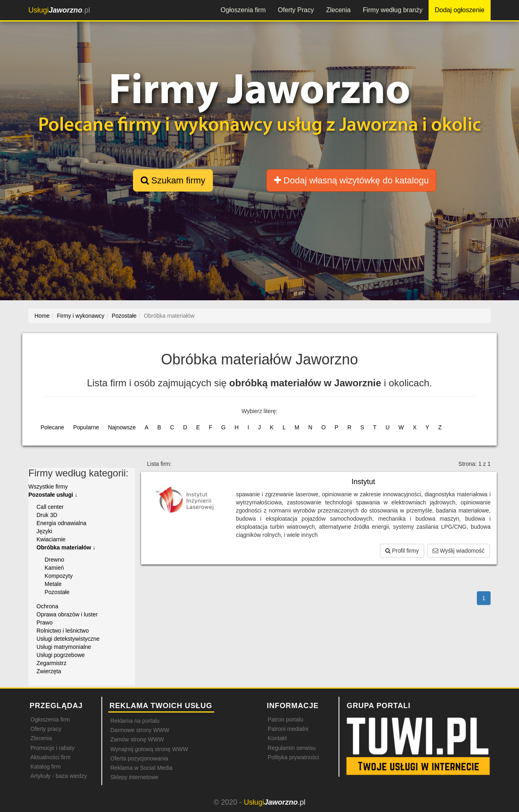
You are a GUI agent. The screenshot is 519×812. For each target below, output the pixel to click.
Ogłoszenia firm (243, 10)
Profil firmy (402, 551)
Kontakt (277, 738)
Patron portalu (285, 719)
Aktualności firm (50, 757)
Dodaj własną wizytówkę (351, 180)
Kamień (54, 568)
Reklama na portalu (135, 721)
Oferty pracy (46, 729)
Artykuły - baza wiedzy (59, 776)
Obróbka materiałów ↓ (66, 547)
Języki (44, 531)
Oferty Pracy (296, 10)
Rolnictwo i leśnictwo (63, 631)
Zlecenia (338, 10)
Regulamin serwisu (292, 748)
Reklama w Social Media (141, 768)
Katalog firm (46, 767)
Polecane (52, 427)
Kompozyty (59, 576)
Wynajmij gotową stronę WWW (149, 749)
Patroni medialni (288, 729)
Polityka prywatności (293, 757)
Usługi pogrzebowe (61, 655)
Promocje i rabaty (53, 748)
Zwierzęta (49, 671)
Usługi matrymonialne (64, 647)
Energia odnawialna (61, 523)
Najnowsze (122, 427)
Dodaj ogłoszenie (460, 10)
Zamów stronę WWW (137, 739)
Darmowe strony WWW (140, 730)
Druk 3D (47, 515)
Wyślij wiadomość (459, 551)
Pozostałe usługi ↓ (53, 495)
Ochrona (47, 606)
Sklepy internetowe (134, 777)
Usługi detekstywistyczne (68, 639)
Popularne (86, 427)
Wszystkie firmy (48, 487)
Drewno (54, 560)
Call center (50, 507)
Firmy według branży (393, 10)
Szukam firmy (173, 180)
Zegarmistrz (51, 663)
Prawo (45, 622)
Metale (53, 584)
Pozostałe (57, 592)
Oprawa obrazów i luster (67, 614)
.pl (59, 10)
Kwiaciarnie (51, 539)
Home (42, 316)
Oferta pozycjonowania (139, 758)
